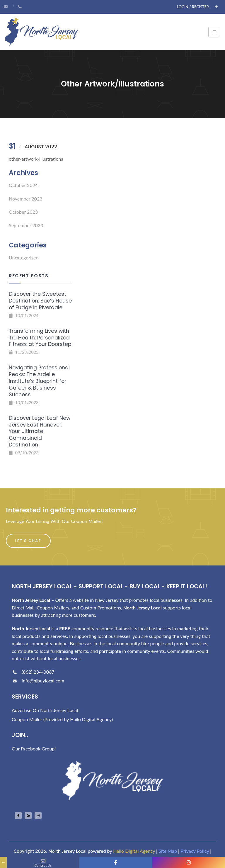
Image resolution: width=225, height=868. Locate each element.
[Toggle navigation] (214, 32)
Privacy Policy (195, 851)
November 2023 (26, 199)
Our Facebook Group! (34, 749)
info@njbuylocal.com (38, 681)
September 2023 (26, 225)
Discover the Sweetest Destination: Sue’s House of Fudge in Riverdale (40, 301)
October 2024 (23, 185)
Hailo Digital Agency (134, 851)
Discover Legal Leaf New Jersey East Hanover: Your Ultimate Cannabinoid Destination (40, 431)
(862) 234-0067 (33, 672)
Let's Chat (28, 541)
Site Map (168, 851)
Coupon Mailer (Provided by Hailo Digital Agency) (62, 719)
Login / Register (193, 7)
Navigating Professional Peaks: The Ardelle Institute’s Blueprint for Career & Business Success (39, 381)
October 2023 (23, 212)
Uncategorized (24, 258)
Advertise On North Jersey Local (45, 710)
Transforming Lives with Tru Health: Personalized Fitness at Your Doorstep (40, 338)
